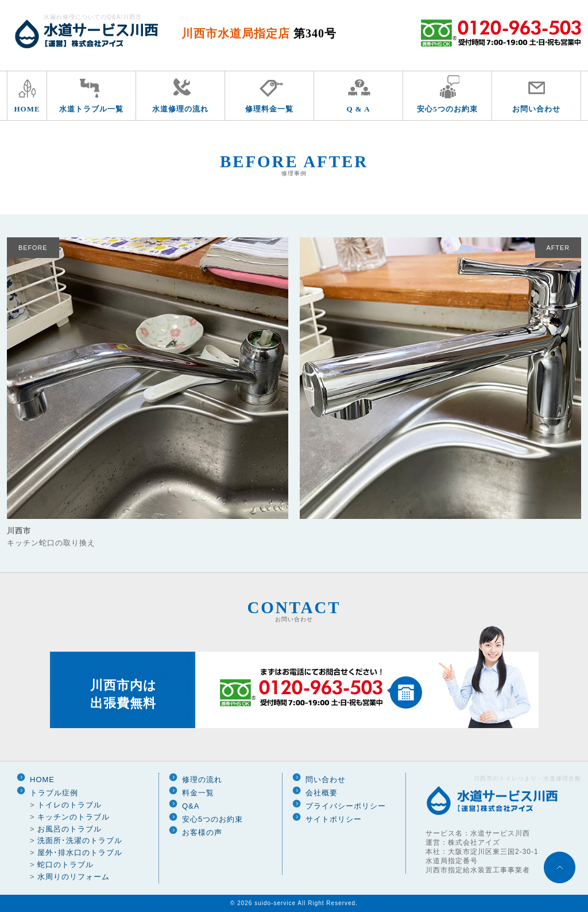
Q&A (191, 806)
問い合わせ (326, 780)
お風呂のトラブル (69, 829)
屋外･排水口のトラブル (80, 853)
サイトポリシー (334, 819)
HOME (27, 109)
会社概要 (322, 793)
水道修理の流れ (180, 109)
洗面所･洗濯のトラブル (80, 840)
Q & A (358, 109)
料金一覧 (198, 793)
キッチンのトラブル (73, 817)
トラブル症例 (54, 793)
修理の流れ (202, 780)
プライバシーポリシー (346, 806)
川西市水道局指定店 (259, 33)
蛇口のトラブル (65, 865)
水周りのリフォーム (73, 877)
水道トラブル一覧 (91, 109)
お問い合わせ (536, 109)
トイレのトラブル (69, 805)
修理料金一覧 (269, 109)
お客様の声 (202, 832)
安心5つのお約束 (447, 109)
